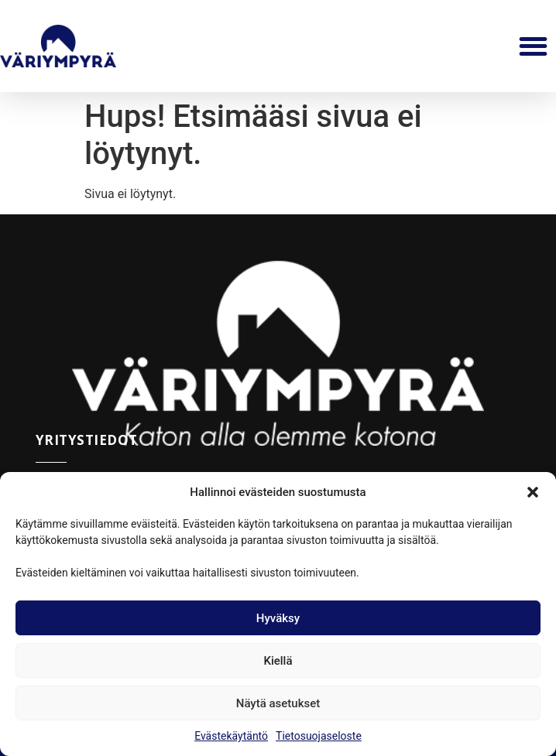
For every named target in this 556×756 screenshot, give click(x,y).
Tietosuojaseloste (319, 736)
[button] (533, 492)
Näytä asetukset (278, 703)
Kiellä (278, 661)
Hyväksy (278, 618)
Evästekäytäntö (231, 736)
